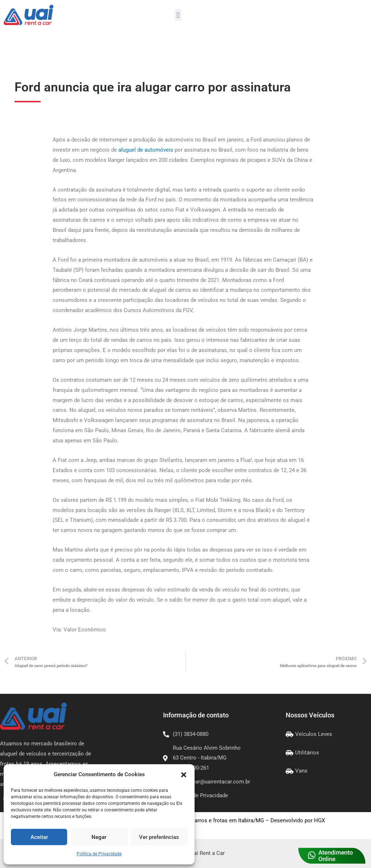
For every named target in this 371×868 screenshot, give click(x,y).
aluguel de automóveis (146, 150)
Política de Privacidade (99, 854)
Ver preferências (159, 837)
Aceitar (39, 837)
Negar (99, 837)
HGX (319, 820)
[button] (184, 775)
